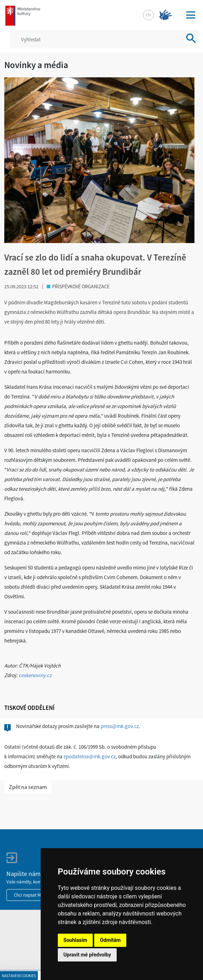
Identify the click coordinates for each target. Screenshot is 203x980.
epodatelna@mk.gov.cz (90, 756)
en (148, 15)
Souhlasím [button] (75, 940)
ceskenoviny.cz (35, 675)
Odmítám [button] (110, 940)
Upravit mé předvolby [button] (87, 955)
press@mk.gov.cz (120, 726)
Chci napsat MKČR (31, 895)
